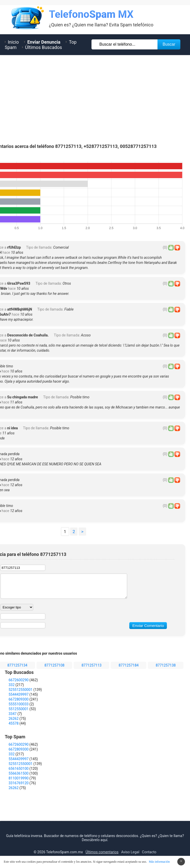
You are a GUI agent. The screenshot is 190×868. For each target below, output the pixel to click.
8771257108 (54, 665)
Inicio (13, 42)
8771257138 (166, 665)
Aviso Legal (130, 852)
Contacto (149, 852)
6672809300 (19, 699)
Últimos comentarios (102, 852)
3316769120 (19, 783)
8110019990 (19, 778)
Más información (159, 862)
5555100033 (19, 704)
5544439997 (19, 694)
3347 (13, 714)
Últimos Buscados (44, 47)
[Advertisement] (95, 98)
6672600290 (19, 680)
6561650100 (19, 769)
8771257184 (129, 665)
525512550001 (21, 690)
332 (12, 685)
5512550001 (19, 709)
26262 (14, 719)
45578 (14, 723)
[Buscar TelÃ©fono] (125, 44)
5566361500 (19, 773)
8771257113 (92, 665)
